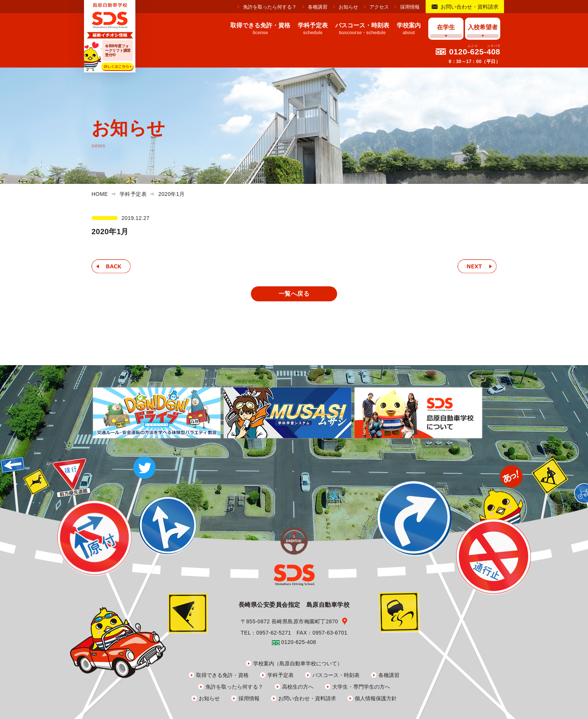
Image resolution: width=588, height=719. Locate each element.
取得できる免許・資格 (222, 675)
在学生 (446, 27)
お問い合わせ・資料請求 (469, 7)
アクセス (379, 7)
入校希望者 (483, 27)
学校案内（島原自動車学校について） (298, 663)
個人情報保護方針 (376, 698)
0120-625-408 (475, 52)
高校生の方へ (298, 687)
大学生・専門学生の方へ (361, 687)
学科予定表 (280, 675)
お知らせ (348, 7)
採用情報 (410, 7)
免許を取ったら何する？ (270, 7)
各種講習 (318, 7)
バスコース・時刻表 (336, 675)
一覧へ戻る (294, 294)
